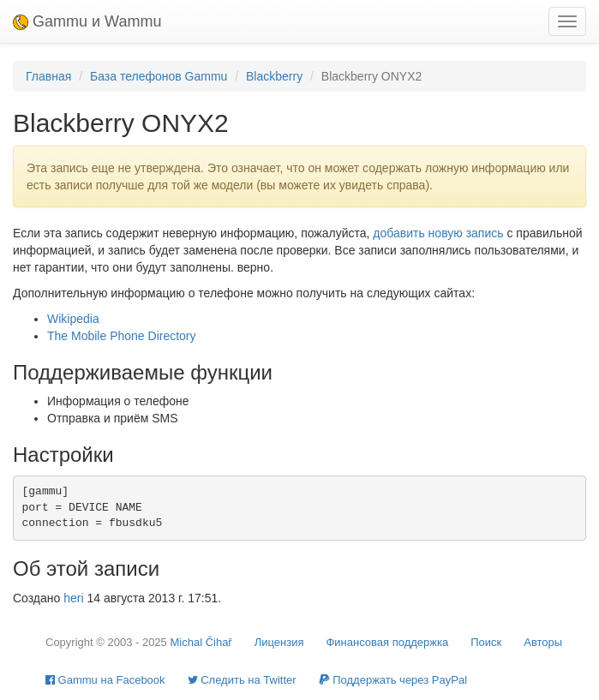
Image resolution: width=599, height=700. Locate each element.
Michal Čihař (201, 642)
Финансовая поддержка (387, 642)
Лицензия (279, 642)
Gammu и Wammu (87, 21)
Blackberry (274, 76)
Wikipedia (73, 319)
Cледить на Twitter (242, 680)
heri (73, 598)
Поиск (486, 642)
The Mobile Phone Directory (122, 336)
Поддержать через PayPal (393, 680)
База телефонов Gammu (159, 76)
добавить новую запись (438, 233)
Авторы (543, 642)
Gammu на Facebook (105, 680)
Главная (48, 76)
